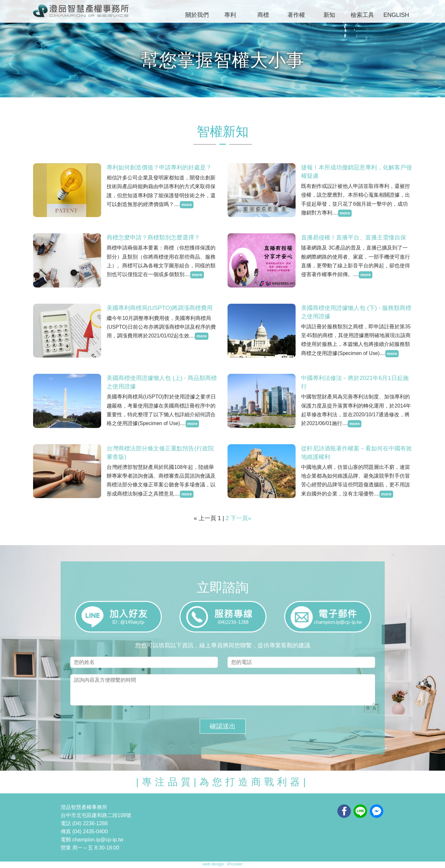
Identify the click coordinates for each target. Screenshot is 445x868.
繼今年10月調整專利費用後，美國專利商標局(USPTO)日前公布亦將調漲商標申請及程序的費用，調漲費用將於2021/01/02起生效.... (158, 327)
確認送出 (223, 726)
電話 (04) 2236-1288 (84, 823)
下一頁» (241, 518)
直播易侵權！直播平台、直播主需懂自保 (354, 237)
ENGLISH (396, 15)
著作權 (296, 15)
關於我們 (197, 15)
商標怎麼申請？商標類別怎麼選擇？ (153, 237)
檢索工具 (362, 15)
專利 (230, 15)
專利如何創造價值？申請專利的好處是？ (159, 167)
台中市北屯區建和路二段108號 (96, 815)
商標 (263, 15)
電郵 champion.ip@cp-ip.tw (92, 840)
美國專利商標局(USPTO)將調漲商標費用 (159, 308)
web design (213, 864)
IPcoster (235, 864)
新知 (329, 15)
